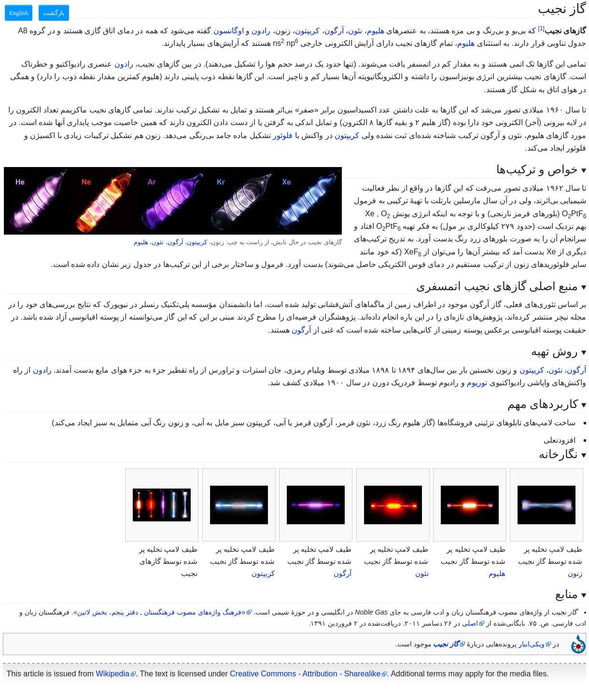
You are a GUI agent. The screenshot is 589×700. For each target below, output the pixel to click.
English (19, 13)
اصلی (470, 623)
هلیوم (376, 31)
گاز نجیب (446, 644)
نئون (355, 31)
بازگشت (54, 13)
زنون (575, 573)
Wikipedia (113, 674)
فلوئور (283, 135)
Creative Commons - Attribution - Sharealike (305, 674)
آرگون (334, 31)
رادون (261, 31)
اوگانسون (229, 31)
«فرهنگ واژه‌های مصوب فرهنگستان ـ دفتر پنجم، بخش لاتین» (159, 612)
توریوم (477, 383)
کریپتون (307, 31)
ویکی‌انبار (532, 644)
